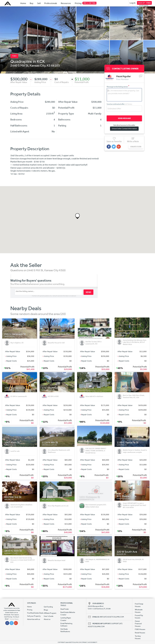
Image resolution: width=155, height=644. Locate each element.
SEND (88, 292)
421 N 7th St (87, 388)
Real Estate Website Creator (68, 613)
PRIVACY (85, 642)
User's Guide (49, 616)
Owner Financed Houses (138, 624)
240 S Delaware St (15, 334)
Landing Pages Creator (66, 619)
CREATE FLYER (136, 147)
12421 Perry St (126, 388)
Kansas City (38, 65)
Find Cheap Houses (139, 605)
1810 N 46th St (13, 551)
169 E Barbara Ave (90, 442)
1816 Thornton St (90, 334)
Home (23, 3)
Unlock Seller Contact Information (124, 128)
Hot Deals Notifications (65, 630)
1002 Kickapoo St (15, 388)
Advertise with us (34, 619)
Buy (32, 3)
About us (47, 619)
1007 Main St (12, 443)
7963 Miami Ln (125, 333)
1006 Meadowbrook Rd (56, 334)
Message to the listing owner (118, 87)
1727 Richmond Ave (54, 388)
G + (16, 623)
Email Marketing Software (66, 625)
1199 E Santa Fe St (128, 443)
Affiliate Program (50, 613)
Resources (66, 3)
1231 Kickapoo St (90, 497)
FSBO (14, 56)
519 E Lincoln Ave (52, 497)
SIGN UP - (144, 3)
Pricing (78, 3)
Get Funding (48, 607)
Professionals (51, 3)
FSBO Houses (140, 629)
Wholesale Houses (139, 611)
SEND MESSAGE (124, 118)
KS (49, 65)
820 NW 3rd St (13, 497)
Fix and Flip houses (139, 617)
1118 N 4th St (50, 443)
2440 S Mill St (19, 65)
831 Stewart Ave (127, 496)
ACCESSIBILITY (93, 642)
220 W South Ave (127, 552)
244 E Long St (50, 552)
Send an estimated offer (119, 104)
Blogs (46, 610)
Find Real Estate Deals (35, 613)
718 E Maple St (88, 552)
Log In (133, 3)
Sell (39, 3)
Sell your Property (34, 616)
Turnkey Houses (138, 637)
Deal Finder (65, 609)
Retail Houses (140, 633)
